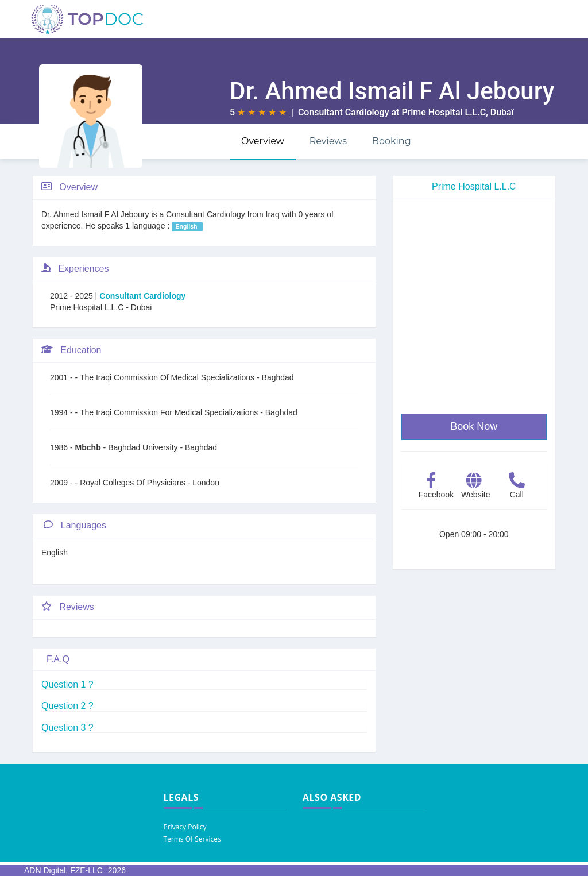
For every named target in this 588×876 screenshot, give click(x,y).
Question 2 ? (67, 706)
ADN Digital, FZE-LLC (63, 870)
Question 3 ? (67, 728)
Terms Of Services (192, 839)
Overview (263, 141)
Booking (392, 141)
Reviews (328, 141)
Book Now (474, 426)
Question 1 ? (67, 684)
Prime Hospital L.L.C (444, 112)
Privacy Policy (185, 827)
